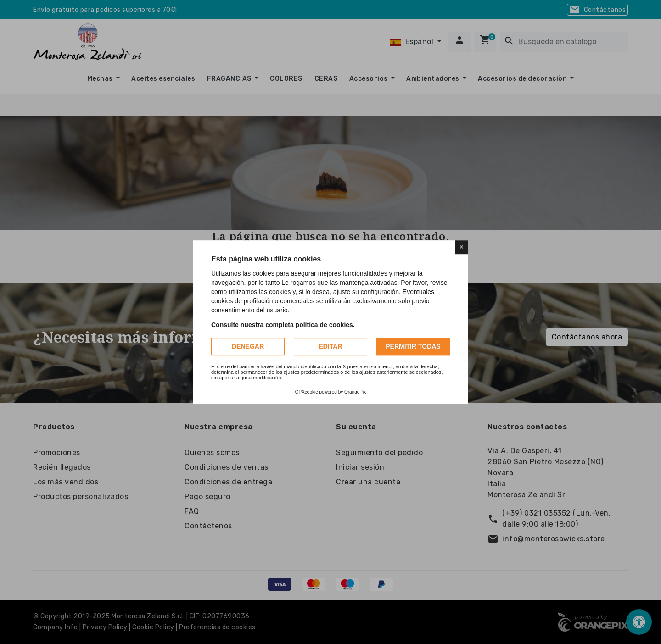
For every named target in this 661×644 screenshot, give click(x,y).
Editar (330, 346)
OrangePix (355, 392)
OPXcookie (307, 392)
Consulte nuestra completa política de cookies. (283, 325)
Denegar (248, 346)
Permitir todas (413, 346)
